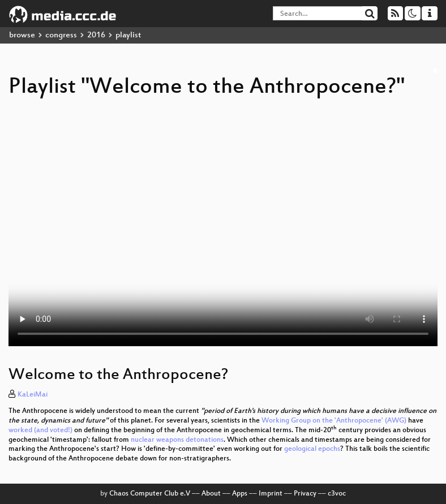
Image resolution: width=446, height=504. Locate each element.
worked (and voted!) (40, 430)
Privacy (305, 494)
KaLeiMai (33, 395)
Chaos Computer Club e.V (150, 494)
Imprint (271, 494)
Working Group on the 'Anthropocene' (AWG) (334, 421)
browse (22, 35)
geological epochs (312, 449)
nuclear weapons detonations (177, 440)
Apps (240, 494)
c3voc (337, 494)
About (211, 494)
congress (61, 35)
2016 (96, 35)
